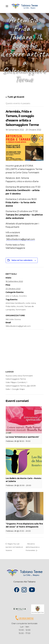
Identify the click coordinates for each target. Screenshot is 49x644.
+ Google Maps (17, 389)
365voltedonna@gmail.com (21, 239)
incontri (20, 306)
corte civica (31, 303)
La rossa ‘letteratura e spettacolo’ (22, 437)
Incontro (23, 296)
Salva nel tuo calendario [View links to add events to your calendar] (22, 260)
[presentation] (24, 420)
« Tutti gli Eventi (15, 97)
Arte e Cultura (12, 296)
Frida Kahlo (11, 306)
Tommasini (21, 310)
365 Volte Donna (13, 319)
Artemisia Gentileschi (15, 303)
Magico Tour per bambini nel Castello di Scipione (14, 547)
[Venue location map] (25, 348)
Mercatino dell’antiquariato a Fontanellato (33, 547)
